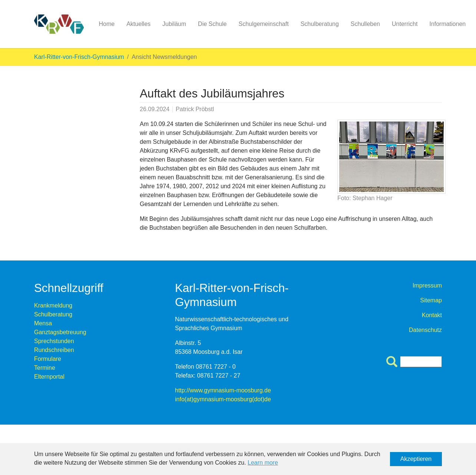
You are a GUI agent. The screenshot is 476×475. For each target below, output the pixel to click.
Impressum (427, 285)
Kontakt (432, 315)
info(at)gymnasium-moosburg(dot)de (223, 399)
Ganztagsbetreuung (60, 332)
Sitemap (431, 300)
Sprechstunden (54, 341)
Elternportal (49, 377)
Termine (45, 368)
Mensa (43, 323)
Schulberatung (53, 314)
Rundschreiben (54, 350)
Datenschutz (425, 330)
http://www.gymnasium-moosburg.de (223, 390)
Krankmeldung (53, 305)
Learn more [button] (263, 463)
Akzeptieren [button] (416, 459)
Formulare (48, 359)
